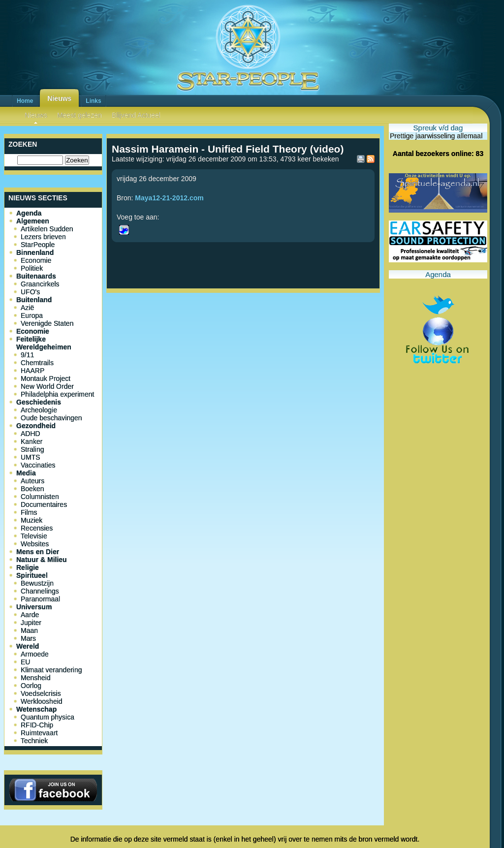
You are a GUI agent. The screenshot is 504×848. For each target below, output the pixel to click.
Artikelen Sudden (47, 229)
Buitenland (34, 300)
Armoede (35, 654)
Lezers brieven (43, 237)
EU (25, 662)
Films (29, 512)
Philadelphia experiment (57, 394)
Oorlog (31, 686)
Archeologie (39, 410)
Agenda (29, 213)
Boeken (32, 489)
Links (93, 101)
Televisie (34, 536)
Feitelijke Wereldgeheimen (44, 343)
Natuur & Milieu (42, 560)
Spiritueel (32, 575)
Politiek (32, 268)
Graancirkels (40, 284)
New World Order (47, 386)
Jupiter (31, 623)
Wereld (28, 646)
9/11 (27, 355)
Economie (36, 260)
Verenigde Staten (47, 323)
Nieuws (59, 98)
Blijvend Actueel (136, 115)
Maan (29, 630)
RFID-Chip (37, 725)
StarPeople (38, 245)
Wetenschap (36, 709)
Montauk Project (46, 378)
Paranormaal (40, 599)
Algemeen (33, 221)
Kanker (31, 441)
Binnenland (35, 252)
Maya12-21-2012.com (169, 198)
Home (25, 101)
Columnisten (40, 497)
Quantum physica (47, 717)
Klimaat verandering (51, 670)
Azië (27, 308)
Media (26, 473)
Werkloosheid (42, 701)
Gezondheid (36, 426)
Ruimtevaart (39, 733)
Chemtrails (37, 363)
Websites (35, 544)
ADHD (31, 434)
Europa (32, 315)
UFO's (30, 292)
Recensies (37, 528)
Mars (28, 638)
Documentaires (44, 504)
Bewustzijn (37, 583)
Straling (32, 449)
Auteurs (32, 481)
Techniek (34, 741)
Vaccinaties (38, 465)
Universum (34, 607)
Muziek (31, 520)
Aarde (30, 615)
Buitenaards (36, 276)
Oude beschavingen (51, 418)
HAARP (32, 371)
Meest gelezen (79, 115)
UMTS (31, 457)
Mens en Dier (38, 552)
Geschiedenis (39, 402)
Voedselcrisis (41, 693)
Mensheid (36, 678)
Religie (28, 567)
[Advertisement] (243, 329)
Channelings (40, 591)
